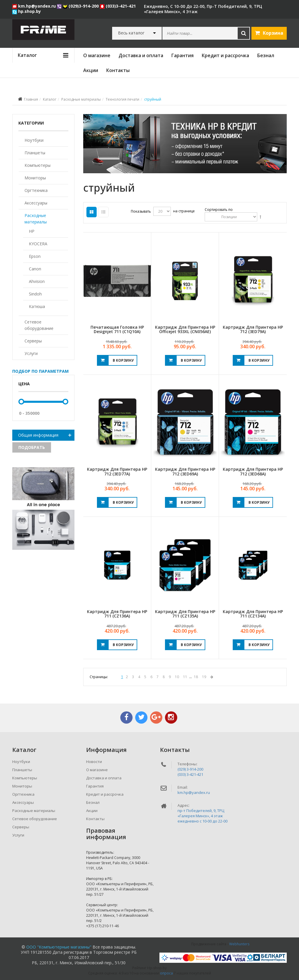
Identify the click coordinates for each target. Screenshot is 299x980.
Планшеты (35, 153)
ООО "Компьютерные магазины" (59, 947)
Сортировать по (219, 210)
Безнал (266, 55)
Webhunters (239, 944)
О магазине (97, 55)
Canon (35, 269)
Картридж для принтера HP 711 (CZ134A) (253, 614)
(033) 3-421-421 (190, 774)
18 (196, 677)
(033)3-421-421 (118, 6)
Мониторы (35, 178)
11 (185, 677)
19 (204, 677)
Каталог (50, 99)
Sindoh (35, 294)
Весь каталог (131, 33)
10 (177, 677)
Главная (31, 99)
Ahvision (37, 281)
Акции (91, 70)
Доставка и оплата (141, 55)
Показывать (141, 211)
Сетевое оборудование (39, 325)
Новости (94, 762)
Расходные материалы (81, 99)
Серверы (33, 341)
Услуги (31, 353)
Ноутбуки (34, 140)
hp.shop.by (27, 11)
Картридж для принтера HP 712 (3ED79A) (253, 329)
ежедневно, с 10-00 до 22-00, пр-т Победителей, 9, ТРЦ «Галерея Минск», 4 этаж (203, 9)
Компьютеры (38, 165)
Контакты (118, 70)
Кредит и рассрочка (225, 55)
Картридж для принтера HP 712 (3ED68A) (253, 471)
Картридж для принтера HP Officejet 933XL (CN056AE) (185, 329)
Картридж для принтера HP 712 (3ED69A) (185, 471)
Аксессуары (36, 203)
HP (32, 231)
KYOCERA (38, 244)
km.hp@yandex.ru (35, 6)
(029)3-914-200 (81, 6)
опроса (166, 973)
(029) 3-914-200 (190, 769)
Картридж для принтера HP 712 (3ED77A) (117, 471)
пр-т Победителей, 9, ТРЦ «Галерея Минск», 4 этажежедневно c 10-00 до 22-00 (202, 816)
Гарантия (182, 55)
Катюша (37, 306)
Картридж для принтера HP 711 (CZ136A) (117, 614)
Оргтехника (36, 190)
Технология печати (122, 99)
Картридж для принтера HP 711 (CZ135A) (185, 614)
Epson (35, 256)
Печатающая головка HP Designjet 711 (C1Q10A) (117, 329)
